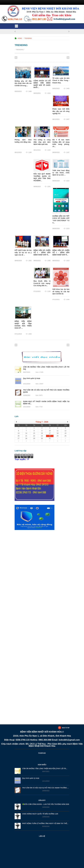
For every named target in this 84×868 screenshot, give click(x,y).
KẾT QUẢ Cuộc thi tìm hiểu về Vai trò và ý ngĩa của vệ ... (23, 253)
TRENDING (28, 38)
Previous (16, 58)
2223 (68, 229)
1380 (49, 261)
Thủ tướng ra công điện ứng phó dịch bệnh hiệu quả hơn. (42, 142)
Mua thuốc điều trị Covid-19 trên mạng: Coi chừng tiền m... (42, 283)
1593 (30, 334)
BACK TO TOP (66, 728)
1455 (68, 88)
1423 (68, 261)
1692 (30, 261)
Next (68, 58)
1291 (49, 186)
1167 (68, 152)
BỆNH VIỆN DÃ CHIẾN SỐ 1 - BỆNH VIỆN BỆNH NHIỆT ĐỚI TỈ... (42, 253)
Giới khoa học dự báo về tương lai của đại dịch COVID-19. (61, 292)
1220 (49, 150)
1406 (30, 91)
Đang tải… (37, 574)
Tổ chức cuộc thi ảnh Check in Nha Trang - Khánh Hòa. (61, 81)
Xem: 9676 (39, 395)
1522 (68, 181)
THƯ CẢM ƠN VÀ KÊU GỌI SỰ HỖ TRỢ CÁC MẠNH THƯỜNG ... (45, 788)
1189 (49, 291)
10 (52, 58)
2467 (68, 119)
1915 (49, 93)
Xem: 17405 (39, 372)
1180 (30, 152)
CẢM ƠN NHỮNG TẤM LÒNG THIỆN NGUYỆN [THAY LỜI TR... (45, 769)
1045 (68, 299)
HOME (20, 38)
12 (59, 58)
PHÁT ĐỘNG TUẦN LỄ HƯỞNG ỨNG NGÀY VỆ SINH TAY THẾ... (45, 824)
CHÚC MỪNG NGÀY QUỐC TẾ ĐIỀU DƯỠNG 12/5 (40, 814)
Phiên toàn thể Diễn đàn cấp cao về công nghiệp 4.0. (61, 111)
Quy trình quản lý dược (31, 778)
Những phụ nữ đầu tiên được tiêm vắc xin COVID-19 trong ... (23, 83)
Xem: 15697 (39, 384)
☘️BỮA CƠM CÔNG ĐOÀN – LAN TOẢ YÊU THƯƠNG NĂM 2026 (46, 804)
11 (56, 58)
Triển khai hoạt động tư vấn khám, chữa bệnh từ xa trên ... (61, 173)
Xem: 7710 (39, 407)
